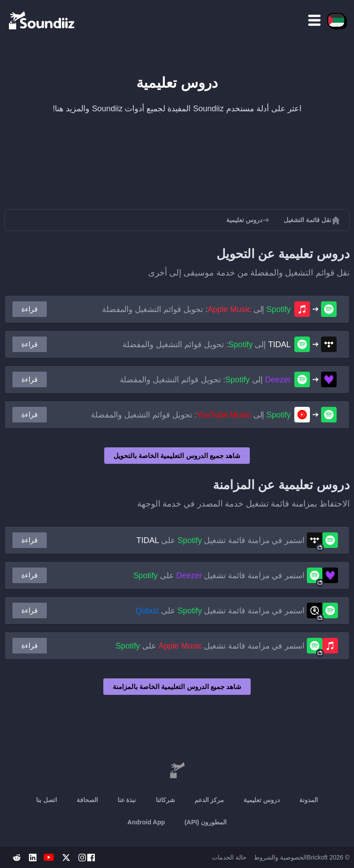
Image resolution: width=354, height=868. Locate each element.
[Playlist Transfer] (42, 20)
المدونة (309, 800)
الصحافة (87, 800)
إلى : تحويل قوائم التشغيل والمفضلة (196, 309)
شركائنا (165, 800)
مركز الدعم (210, 800)
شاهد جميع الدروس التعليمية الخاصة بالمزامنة (177, 687)
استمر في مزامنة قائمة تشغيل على (220, 540)
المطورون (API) (205, 822)
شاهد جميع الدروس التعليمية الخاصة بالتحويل (177, 456)
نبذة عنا (127, 800)
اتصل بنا (47, 800)
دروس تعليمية (262, 800)
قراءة (30, 309)
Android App (146, 822)
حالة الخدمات (229, 857)
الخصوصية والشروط (280, 857)
